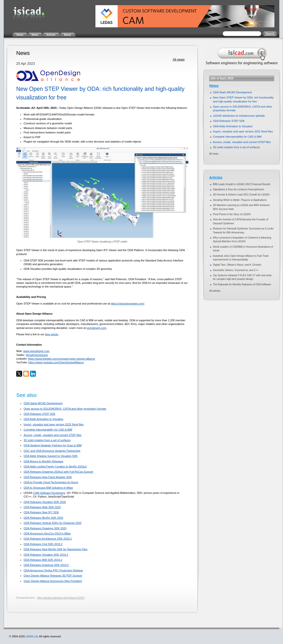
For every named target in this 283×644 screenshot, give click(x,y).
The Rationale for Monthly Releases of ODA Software (242, 284)
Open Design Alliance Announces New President (53, 581)
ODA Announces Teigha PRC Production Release (53, 570)
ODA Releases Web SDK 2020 (42, 507)
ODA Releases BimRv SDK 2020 (43, 518)
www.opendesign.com (37, 351)
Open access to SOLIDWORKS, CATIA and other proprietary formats (65, 409)
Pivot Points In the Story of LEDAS (232, 214)
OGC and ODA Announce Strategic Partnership (52, 451)
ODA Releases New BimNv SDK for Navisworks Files (56, 549)
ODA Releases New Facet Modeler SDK (48, 477)
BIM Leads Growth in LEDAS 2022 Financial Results (242, 184)
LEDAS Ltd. (32, 636)
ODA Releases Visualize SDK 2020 (45, 502)
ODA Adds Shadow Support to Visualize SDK (51, 456)
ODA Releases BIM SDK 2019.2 (43, 560)
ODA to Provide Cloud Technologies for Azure (51, 482)
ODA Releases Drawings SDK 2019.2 (46, 565)
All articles (215, 291)
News (214, 86)
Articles (216, 177)
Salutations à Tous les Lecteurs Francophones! (238, 189)
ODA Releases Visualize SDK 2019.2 (46, 555)
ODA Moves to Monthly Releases (43, 461)
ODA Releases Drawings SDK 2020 (45, 528)
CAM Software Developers (49, 493)
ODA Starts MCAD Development (43, 403)
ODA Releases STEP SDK (39, 414)
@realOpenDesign (37, 355)
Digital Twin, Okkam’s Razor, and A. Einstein (237, 265)
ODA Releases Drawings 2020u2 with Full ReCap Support (58, 472)
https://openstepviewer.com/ (127, 304)
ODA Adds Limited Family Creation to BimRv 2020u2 (55, 467)
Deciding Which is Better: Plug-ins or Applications (240, 200)
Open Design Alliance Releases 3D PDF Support (53, 576)
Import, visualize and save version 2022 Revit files (54, 424)
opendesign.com (97, 328)
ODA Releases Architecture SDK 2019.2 (48, 539)
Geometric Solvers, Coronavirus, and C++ (236, 270)
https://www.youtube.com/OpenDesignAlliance (56, 362)
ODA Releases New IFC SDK (41, 512)
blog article (52, 334)
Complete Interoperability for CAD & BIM (48, 430)
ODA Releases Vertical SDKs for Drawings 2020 (52, 523)
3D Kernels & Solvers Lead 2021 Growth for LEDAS (241, 195)
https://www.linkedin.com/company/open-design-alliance (62, 359)
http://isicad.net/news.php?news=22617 (61, 598)
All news (179, 59)
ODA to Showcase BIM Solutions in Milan (48, 488)
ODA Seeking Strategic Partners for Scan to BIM (53, 445)
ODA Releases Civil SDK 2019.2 (43, 544)
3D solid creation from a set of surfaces (47, 440)
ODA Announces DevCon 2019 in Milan (47, 533)
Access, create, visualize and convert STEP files (52, 435)
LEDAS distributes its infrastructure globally (239, 116)
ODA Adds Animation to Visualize (43, 419)
